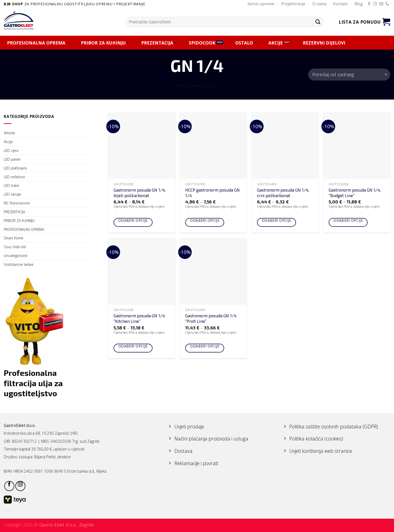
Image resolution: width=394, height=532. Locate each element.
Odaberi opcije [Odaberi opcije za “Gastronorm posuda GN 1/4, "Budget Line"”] (348, 220)
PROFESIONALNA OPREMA (38, 43)
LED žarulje (12, 194)
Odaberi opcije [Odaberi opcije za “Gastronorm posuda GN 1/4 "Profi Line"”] (205, 346)
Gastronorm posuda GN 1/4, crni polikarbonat (283, 193)
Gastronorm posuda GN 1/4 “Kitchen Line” (139, 318)
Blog (359, 4)
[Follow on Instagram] (375, 4)
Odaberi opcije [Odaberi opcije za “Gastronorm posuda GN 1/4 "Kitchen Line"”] (133, 346)
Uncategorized (15, 256)
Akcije (8, 142)
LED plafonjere (15, 168)
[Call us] (387, 4)
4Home (9, 133)
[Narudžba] (349, 75)
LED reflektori (14, 177)
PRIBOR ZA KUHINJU (105, 43)
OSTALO (246, 43)
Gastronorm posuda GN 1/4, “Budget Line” (355, 193)
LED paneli (12, 159)
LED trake (11, 185)
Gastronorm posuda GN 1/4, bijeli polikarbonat (140, 193)
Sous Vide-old (15, 247)
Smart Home (14, 238)
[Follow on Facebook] (369, 4)
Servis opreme (261, 4)
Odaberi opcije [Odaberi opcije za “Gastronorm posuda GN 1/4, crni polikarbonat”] (277, 220)
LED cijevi (11, 150)
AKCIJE (276, 43)
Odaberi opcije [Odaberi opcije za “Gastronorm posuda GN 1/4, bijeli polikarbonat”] (133, 220)
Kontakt (340, 4)
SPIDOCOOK (202, 43)
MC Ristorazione (17, 203)
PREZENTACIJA (159, 43)
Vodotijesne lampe (19, 264)
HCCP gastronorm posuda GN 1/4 (212, 193)
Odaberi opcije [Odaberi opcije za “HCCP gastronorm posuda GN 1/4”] (205, 220)
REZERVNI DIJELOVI (324, 43)
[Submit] (318, 22)
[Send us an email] (381, 4)
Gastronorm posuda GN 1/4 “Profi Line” (211, 318)
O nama (319, 4)
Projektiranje (293, 4)
